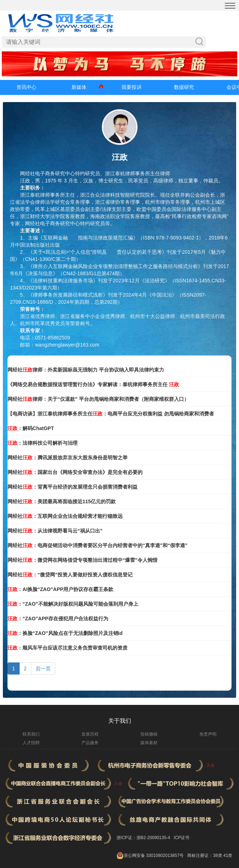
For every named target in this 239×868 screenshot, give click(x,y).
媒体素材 (149, 743)
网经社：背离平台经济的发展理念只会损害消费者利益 (73, 487)
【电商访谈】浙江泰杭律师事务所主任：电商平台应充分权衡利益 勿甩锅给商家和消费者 (111, 414)
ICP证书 (181, 838)
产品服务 (90, 743)
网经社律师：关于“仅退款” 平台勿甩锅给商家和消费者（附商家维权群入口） (98, 399)
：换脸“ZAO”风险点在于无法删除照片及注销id (65, 633)
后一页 (43, 668)
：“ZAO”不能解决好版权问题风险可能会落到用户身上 (73, 604)
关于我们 (120, 721)
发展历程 (90, 734)
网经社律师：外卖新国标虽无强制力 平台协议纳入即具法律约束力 (86, 370)
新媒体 (79, 87)
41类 (228, 856)
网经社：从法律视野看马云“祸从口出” (55, 531)
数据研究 (184, 87)
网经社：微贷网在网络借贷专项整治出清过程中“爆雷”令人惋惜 (83, 560)
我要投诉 (131, 87)
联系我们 (31, 734)
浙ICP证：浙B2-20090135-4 (143, 838)
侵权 (112, 252)
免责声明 (208, 734)
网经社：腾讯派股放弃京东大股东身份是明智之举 (68, 458)
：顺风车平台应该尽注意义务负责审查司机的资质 (68, 648)
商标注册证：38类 (205, 856)
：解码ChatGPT (31, 428)
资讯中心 (26, 87)
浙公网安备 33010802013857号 (154, 856)
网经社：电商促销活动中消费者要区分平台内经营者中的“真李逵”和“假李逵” (98, 545)
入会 (210, 765)
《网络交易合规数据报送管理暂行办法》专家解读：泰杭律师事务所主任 (93, 384)
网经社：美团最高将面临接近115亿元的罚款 (62, 501)
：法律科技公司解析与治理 (43, 443)
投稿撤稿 (149, 734)
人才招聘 (31, 743)
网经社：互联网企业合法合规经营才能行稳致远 (65, 516)
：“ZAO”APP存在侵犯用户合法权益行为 (58, 619)
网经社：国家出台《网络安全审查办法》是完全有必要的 (75, 472)
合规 (73, 238)
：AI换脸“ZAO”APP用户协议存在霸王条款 (60, 589)
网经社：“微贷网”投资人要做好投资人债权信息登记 (70, 575)
